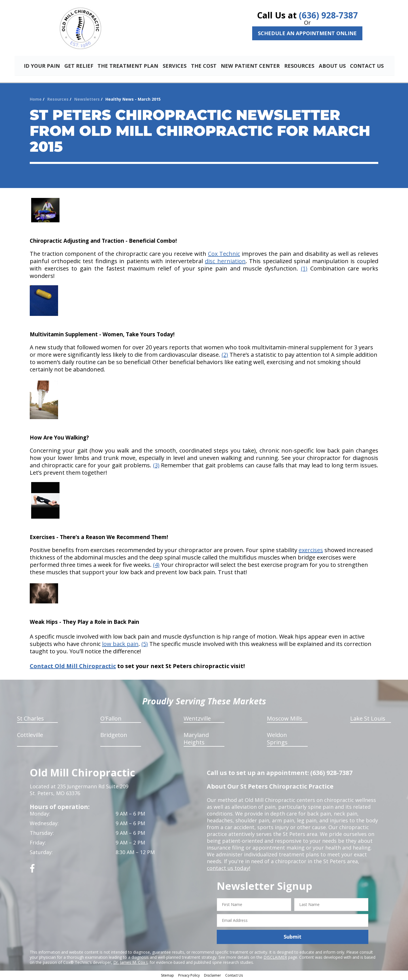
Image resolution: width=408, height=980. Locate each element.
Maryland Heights (196, 739)
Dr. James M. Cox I (130, 963)
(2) (225, 355)
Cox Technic (224, 254)
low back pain (120, 645)
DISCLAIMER (275, 958)
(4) (156, 566)
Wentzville (197, 719)
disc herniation (225, 262)
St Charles (30, 719)
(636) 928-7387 (328, 15)
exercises (311, 551)
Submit (293, 937)
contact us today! (228, 869)
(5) (145, 645)
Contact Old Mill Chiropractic (73, 667)
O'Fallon (111, 719)
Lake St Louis (368, 719)
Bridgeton (114, 736)
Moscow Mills (285, 719)
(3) (156, 466)
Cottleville (30, 736)
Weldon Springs (277, 739)
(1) (304, 269)
